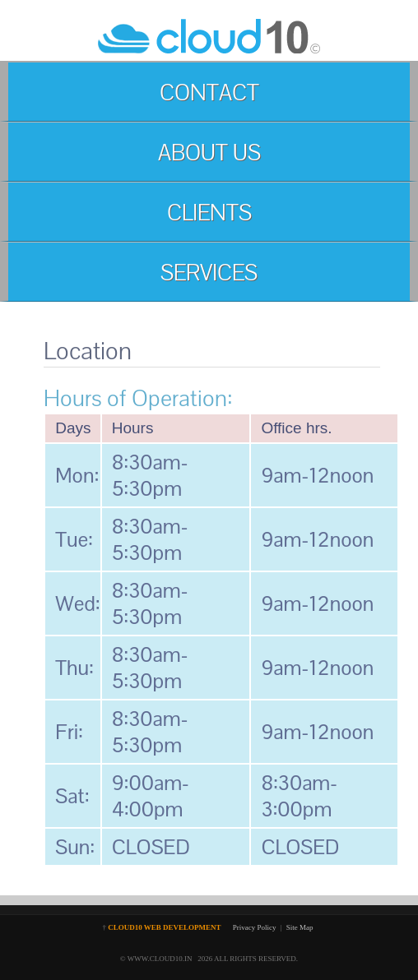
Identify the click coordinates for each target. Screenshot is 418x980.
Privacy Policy (255, 927)
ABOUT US (209, 153)
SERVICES (209, 273)
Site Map (300, 927)
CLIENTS (209, 213)
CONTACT (209, 92)
